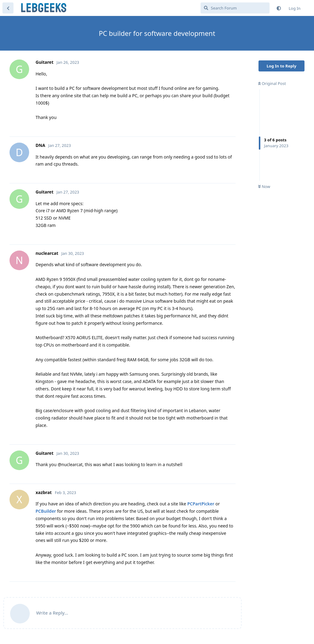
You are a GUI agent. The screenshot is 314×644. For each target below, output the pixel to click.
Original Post (272, 83)
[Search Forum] (235, 8)
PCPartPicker (201, 504)
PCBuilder (46, 511)
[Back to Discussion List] (8, 8)
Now (264, 186)
